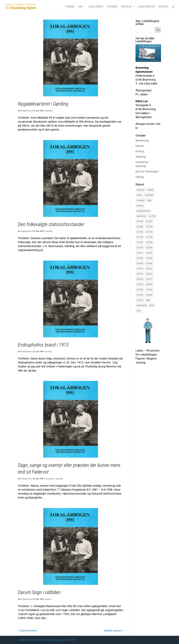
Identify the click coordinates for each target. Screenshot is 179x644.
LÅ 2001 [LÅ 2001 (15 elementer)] (140, 253)
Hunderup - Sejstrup (54, 479)
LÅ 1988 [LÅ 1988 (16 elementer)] (140, 227)
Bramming (142, 140)
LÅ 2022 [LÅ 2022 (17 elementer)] (140, 290)
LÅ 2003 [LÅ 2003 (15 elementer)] (140, 258)
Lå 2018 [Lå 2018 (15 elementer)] (140, 300)
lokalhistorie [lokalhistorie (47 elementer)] (141, 216)
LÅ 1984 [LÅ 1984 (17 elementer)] (152, 216)
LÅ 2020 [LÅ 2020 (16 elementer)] (149, 284)
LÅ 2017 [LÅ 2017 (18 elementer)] (149, 279)
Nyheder (112, 7)
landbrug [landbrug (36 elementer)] (140, 206)
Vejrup (140, 177)
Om (80, 7)
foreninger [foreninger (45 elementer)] (141, 200)
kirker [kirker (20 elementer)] (149, 200)
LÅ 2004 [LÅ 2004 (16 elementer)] (149, 258)
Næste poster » (114, 631)
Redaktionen (26, 111)
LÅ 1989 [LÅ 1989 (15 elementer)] (149, 227)
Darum (48, 599)
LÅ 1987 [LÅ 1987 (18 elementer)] (149, 221)
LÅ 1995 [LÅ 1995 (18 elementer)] (140, 237)
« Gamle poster (28, 631)
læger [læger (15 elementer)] (148, 300)
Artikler (126, 7)
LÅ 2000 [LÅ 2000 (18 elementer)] (149, 248)
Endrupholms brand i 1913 (43, 345)
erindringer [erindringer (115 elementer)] (149, 195)
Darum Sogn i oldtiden (39, 592)
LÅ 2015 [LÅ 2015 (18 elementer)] (149, 274)
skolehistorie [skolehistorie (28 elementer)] (141, 305)
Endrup (49, 352)
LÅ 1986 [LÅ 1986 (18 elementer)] (140, 221)
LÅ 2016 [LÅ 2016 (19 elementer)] (140, 279)
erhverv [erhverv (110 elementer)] (139, 195)
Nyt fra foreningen (147, 171)
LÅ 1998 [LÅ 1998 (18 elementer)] (149, 242)
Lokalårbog (96, 7)
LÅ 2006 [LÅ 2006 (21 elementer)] (149, 263)
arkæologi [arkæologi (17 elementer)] (140, 190)
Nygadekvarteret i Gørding (43, 104)
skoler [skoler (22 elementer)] (152, 305)
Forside (70, 7)
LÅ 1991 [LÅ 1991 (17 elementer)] (140, 232)
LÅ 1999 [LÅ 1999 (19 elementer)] (140, 248)
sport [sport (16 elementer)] (139, 311)
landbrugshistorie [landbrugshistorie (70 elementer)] (143, 211)
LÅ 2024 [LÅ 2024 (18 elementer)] (149, 290)
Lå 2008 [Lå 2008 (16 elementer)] (149, 295)
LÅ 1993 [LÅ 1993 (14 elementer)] (149, 232)
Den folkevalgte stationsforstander (51, 224)
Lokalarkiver (146, 7)
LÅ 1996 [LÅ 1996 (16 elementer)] (149, 237)
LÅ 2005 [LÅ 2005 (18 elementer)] (140, 263)
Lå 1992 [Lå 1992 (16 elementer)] (140, 295)
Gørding (49, 111)
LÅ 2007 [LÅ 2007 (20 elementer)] (140, 269)
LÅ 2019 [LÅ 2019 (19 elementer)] (140, 284)
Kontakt (164, 7)
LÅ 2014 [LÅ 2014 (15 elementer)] (140, 274)
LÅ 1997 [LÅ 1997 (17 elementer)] (140, 242)
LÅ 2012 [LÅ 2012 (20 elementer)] (149, 269)
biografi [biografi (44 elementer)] (150, 190)
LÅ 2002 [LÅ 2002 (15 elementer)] (149, 253)
